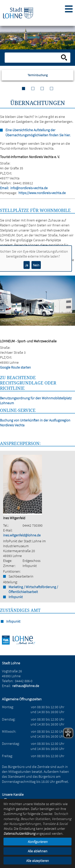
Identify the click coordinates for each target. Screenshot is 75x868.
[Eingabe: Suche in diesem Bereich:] (33, 58)
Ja (27, 265)
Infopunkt (16, 597)
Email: (4, 188)
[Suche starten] (64, 58)
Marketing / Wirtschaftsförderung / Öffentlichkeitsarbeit (33, 589)
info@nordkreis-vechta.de (29, 188)
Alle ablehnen (38, 851)
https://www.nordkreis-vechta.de (42, 193)
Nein (36, 265)
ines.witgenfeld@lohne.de (22, 535)
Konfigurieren (37, 842)
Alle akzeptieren (38, 861)
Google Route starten (15, 367)
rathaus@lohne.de (26, 686)
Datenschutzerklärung (19, 833)
